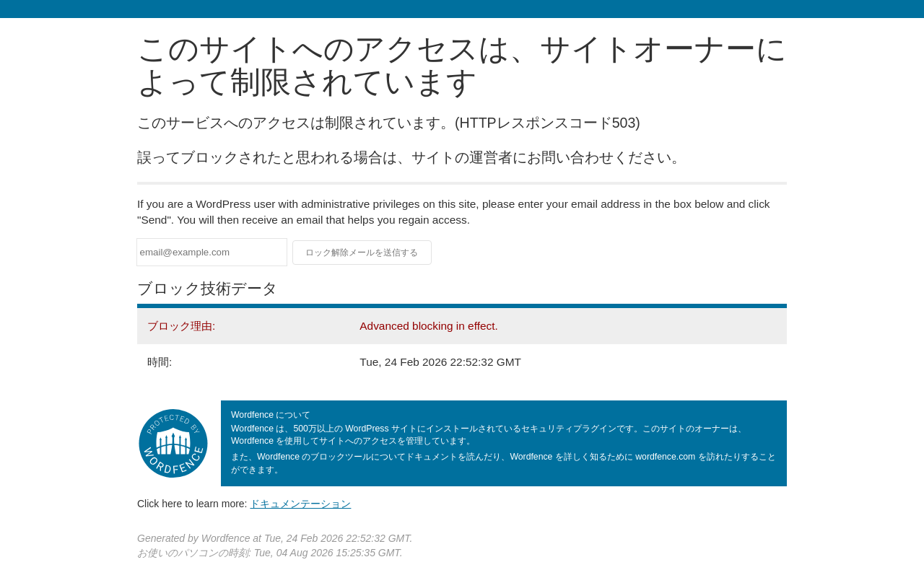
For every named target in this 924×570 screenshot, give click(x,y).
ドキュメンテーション (300, 504)
